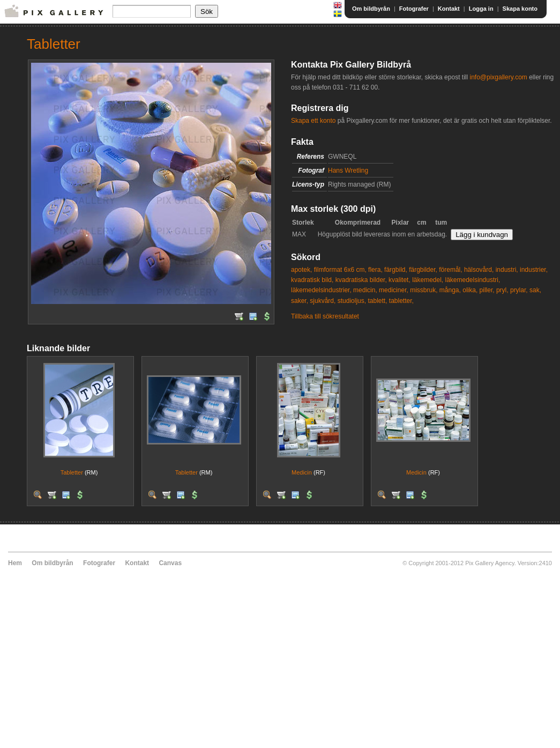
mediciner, (394, 290)
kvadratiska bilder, (361, 280)
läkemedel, (428, 280)
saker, (300, 301)
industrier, (534, 270)
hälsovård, (479, 270)
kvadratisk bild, (312, 280)
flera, (375, 270)
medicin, (365, 290)
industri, (507, 270)
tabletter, (401, 301)
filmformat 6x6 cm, (340, 270)
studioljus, (352, 301)
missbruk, (424, 290)
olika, (470, 290)
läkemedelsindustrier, (321, 290)
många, (450, 290)
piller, (487, 290)
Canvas (170, 563)
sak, (535, 290)
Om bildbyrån (371, 9)
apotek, (301, 270)
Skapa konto (520, 9)
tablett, (377, 301)
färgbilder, (423, 270)
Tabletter (72, 472)
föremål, (450, 270)
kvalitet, (400, 280)
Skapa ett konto (313, 121)
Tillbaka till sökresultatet (325, 316)
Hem (15, 563)
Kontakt (449, 9)
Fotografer (414, 9)
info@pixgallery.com (498, 77)
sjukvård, (323, 301)
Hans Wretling (348, 171)
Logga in (481, 9)
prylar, (519, 290)
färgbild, (396, 270)
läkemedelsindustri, (473, 280)
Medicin (302, 472)
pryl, (502, 290)
